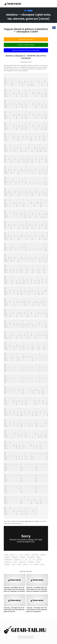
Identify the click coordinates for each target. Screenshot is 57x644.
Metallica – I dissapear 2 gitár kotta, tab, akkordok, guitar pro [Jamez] (29, 18)
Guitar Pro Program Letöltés (26, 49)
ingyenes (38, 566)
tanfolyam (36, 569)
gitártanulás (17, 564)
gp (23, 564)
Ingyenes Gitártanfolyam (26, 43)
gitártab (38, 561)
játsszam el (7, 569)
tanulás (42, 569)
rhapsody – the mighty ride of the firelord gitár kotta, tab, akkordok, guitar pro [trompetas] (37, 614)
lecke (14, 569)
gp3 (26, 564)
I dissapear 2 (31, 566)
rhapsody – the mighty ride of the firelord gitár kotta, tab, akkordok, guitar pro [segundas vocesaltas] (37, 593)
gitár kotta (27, 559)
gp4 (30, 564)
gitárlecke (7, 561)
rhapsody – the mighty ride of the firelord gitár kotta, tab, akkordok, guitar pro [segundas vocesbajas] (14, 593)
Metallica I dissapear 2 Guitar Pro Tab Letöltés (26, 54)
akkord (6, 559)
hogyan (15, 566)
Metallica (30, 11)
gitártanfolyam (8, 564)
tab (31, 569)
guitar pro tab (8, 566)
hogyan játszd (23, 566)
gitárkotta (43, 559)
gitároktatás (15, 561)
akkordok (13, 559)
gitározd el (23, 561)
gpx (34, 564)
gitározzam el (31, 561)
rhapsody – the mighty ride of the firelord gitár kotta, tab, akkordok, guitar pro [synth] (14, 614)
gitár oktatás (35, 559)
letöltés (19, 569)
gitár (21, 559)
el (17, 559)
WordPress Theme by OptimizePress (26, 638)
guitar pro (39, 564)
